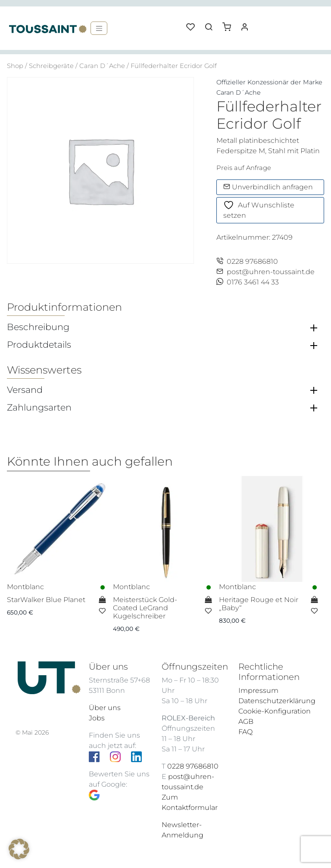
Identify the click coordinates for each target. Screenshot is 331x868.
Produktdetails (39, 345)
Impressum (258, 690)
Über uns (105, 708)
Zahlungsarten (39, 408)
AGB (246, 721)
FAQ (245, 732)
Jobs (97, 718)
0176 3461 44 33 (248, 282)
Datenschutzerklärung (277, 701)
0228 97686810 (247, 261)
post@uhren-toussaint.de (265, 272)
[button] (230, 24)
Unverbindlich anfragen (268, 187)
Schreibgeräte (51, 66)
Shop (15, 66)
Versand (25, 390)
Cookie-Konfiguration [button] (275, 711)
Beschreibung (38, 327)
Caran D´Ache (102, 66)
